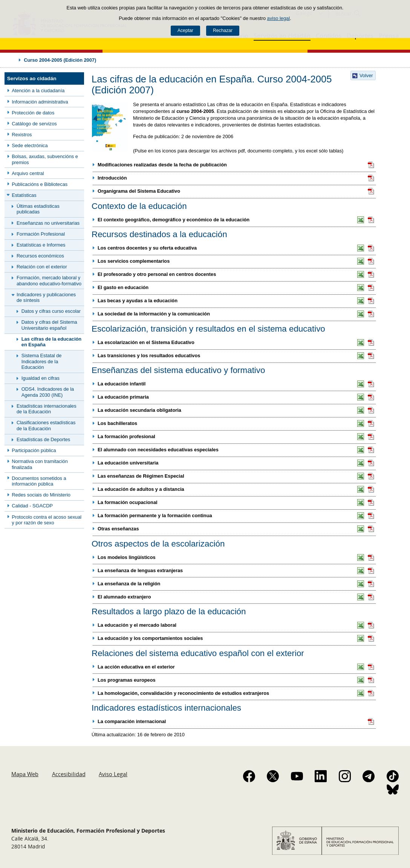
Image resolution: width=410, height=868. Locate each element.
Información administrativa (40, 102)
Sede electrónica (30, 145)
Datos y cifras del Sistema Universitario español (49, 325)
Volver (366, 75)
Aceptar (185, 30)
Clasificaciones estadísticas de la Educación (46, 425)
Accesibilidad (69, 774)
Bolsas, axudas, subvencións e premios (45, 159)
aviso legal (278, 18)
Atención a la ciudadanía (38, 91)
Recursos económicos (40, 256)
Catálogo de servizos (34, 124)
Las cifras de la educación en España (51, 342)
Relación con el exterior (42, 267)
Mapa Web (25, 774)
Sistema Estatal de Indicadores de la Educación (42, 361)
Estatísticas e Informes (41, 245)
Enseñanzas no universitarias (48, 223)
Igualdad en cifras (41, 378)
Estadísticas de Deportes (43, 439)
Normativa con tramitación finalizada (40, 464)
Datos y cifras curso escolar (51, 311)
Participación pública (34, 450)
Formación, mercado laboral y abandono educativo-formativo (49, 280)
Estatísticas (24, 195)
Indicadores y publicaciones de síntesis (46, 297)
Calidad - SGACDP (32, 506)
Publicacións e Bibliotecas (40, 184)
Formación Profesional (41, 234)
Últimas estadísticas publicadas (38, 209)
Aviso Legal (113, 774)
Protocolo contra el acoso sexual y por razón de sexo (47, 520)
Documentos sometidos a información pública (39, 481)
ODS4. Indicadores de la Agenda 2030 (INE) (48, 392)
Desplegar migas (12, 60)
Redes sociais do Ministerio (41, 495)
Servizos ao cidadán (32, 78)
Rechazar (223, 30)
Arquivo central (28, 173)
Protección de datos (33, 113)
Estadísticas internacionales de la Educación (47, 409)
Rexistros (22, 135)
